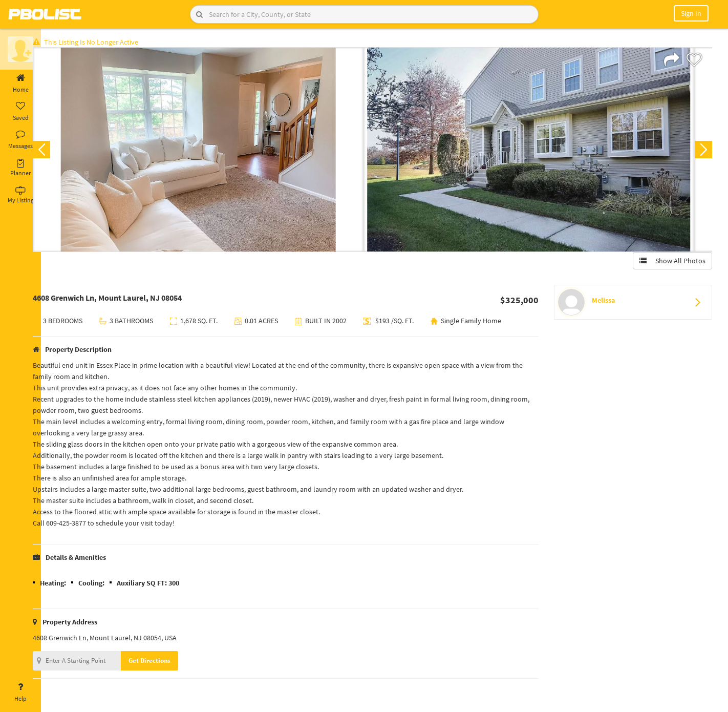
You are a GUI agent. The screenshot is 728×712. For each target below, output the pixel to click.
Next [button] (701, 152)
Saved (20, 112)
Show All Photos (670, 263)
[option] (214, 152)
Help (20, 693)
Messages (20, 140)
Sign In (691, 13)
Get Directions (165, 663)
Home (20, 83)
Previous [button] (57, 152)
